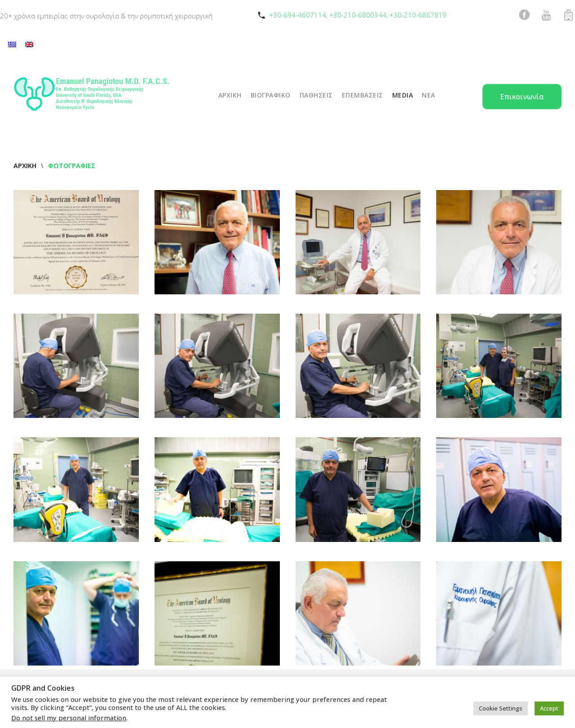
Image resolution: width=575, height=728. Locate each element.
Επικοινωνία (522, 97)
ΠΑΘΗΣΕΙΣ (316, 95)
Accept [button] (549, 708)
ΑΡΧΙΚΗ (230, 95)
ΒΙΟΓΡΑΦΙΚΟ (271, 95)
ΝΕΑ (429, 95)
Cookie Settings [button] (501, 708)
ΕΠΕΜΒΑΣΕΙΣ (363, 95)
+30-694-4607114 (298, 15)
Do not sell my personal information (69, 718)
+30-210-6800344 (358, 15)
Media (403, 95)
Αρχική (25, 166)
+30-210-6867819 (418, 15)
